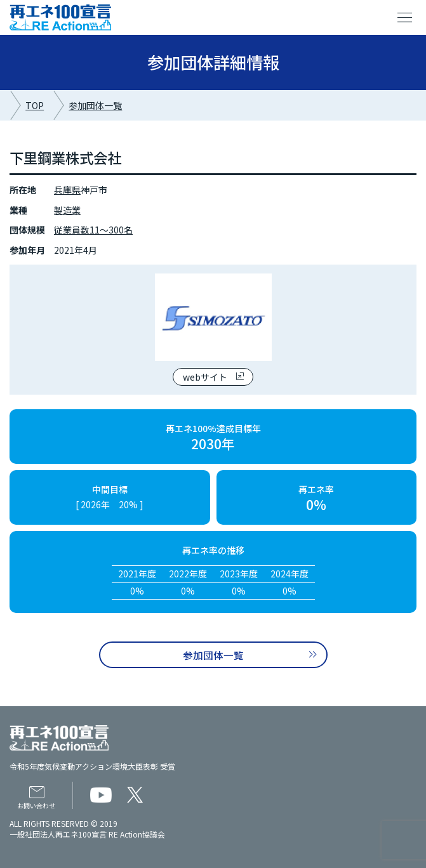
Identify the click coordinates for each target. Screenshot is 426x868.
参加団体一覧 (95, 105)
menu (405, 18)
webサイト (205, 377)
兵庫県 (67, 190)
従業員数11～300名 (93, 230)
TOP (35, 105)
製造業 (67, 210)
